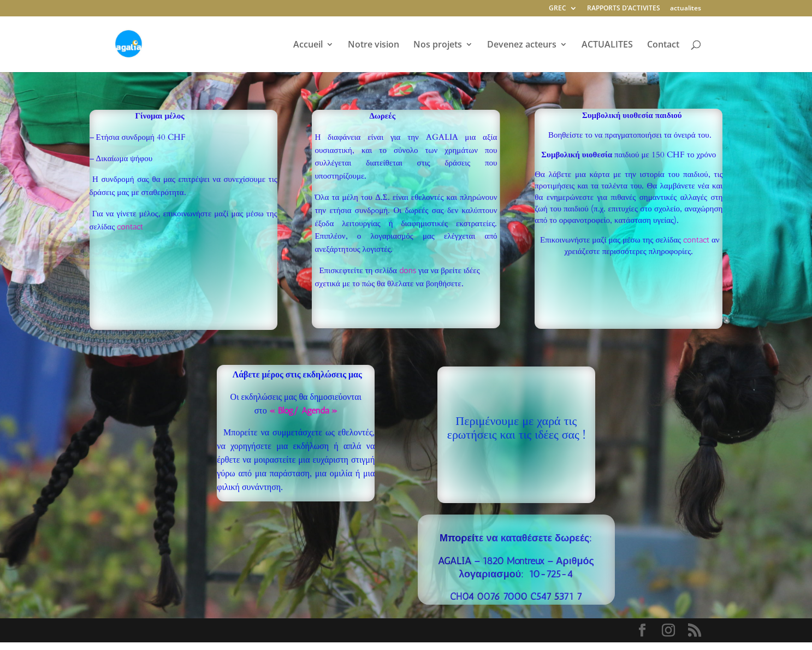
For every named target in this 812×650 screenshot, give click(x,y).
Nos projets (438, 45)
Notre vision (374, 45)
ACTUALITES (607, 45)
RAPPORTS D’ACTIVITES (624, 9)
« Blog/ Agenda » (303, 410)
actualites (686, 9)
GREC (558, 9)
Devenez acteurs (522, 45)
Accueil (308, 45)
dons (408, 270)
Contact (663, 45)
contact (130, 227)
